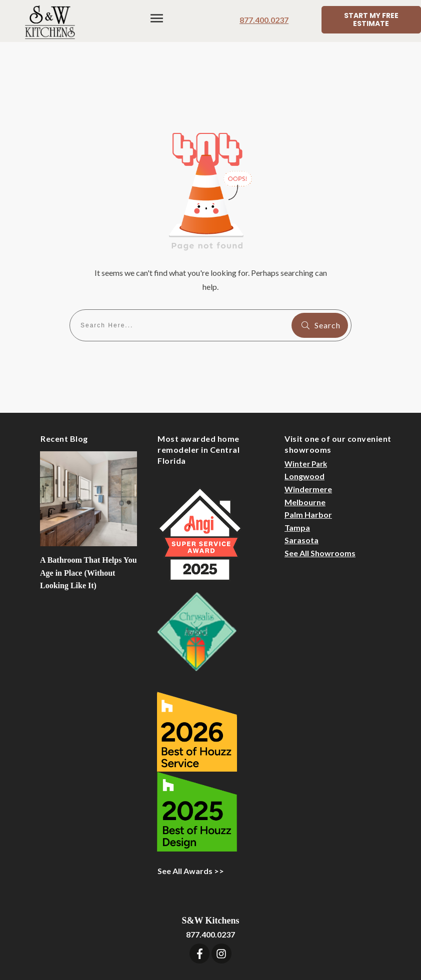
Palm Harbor (308, 459)
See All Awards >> (191, 815)
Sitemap (300, 934)
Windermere (308, 433)
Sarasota (301, 484)
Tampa (297, 472)
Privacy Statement (356, 934)
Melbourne (305, 446)
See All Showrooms (320, 497)
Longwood (304, 420)
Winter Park (306, 408)
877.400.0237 (264, 20)
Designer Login (251, 934)
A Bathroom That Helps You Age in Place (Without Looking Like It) (88, 517)
